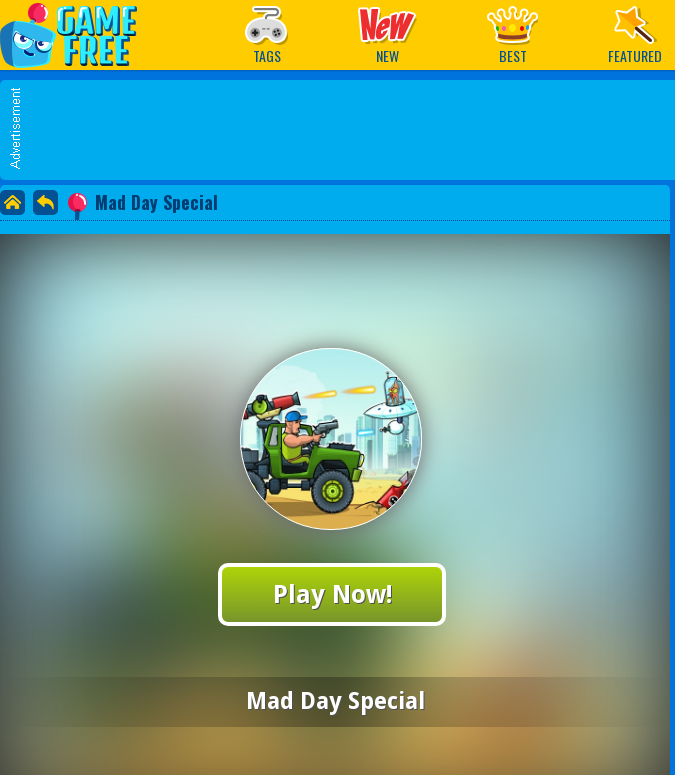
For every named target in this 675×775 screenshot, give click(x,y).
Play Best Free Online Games (78, 34)
